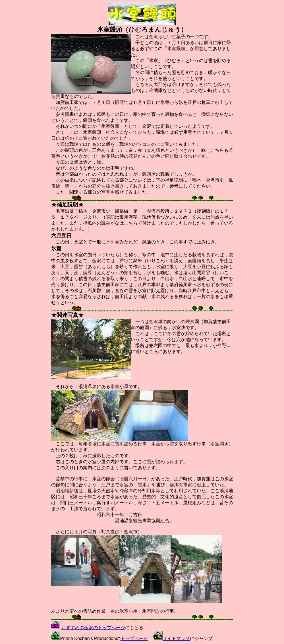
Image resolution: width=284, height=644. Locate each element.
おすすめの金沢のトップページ (93, 628)
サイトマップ (176, 638)
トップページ (134, 638)
